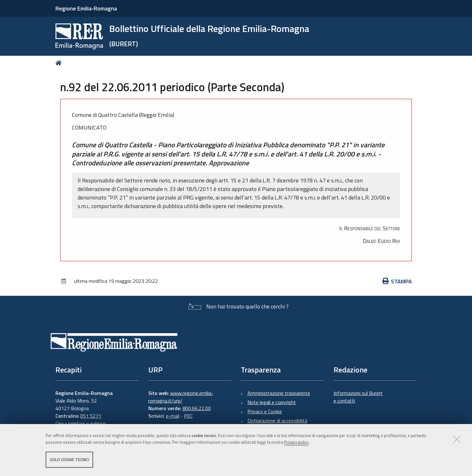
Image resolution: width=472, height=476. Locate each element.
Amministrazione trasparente (279, 393)
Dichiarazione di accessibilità (277, 421)
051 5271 (91, 416)
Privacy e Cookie (265, 411)
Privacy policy (296, 442)
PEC (188, 416)
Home (60, 63)
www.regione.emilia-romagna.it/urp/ (181, 397)
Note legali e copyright (272, 402)
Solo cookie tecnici (69, 460)
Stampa (397, 281)
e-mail (173, 416)
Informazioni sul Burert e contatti (358, 397)
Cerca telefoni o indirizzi (81, 423)
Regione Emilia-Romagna (86, 8)
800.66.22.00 (197, 408)
